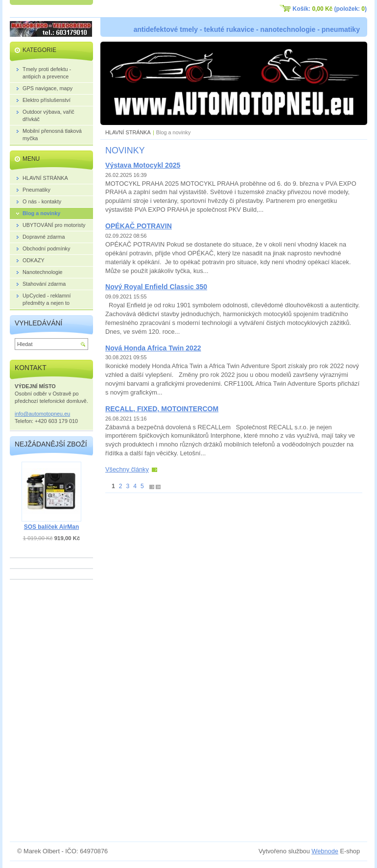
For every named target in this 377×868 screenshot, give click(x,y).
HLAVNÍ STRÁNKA (128, 132)
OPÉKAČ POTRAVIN (139, 226)
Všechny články (127, 469)
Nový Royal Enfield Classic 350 (156, 287)
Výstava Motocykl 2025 (143, 165)
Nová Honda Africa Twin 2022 (153, 348)
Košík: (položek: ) (330, 9)
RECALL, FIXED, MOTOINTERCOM (162, 409)
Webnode (325, 851)
